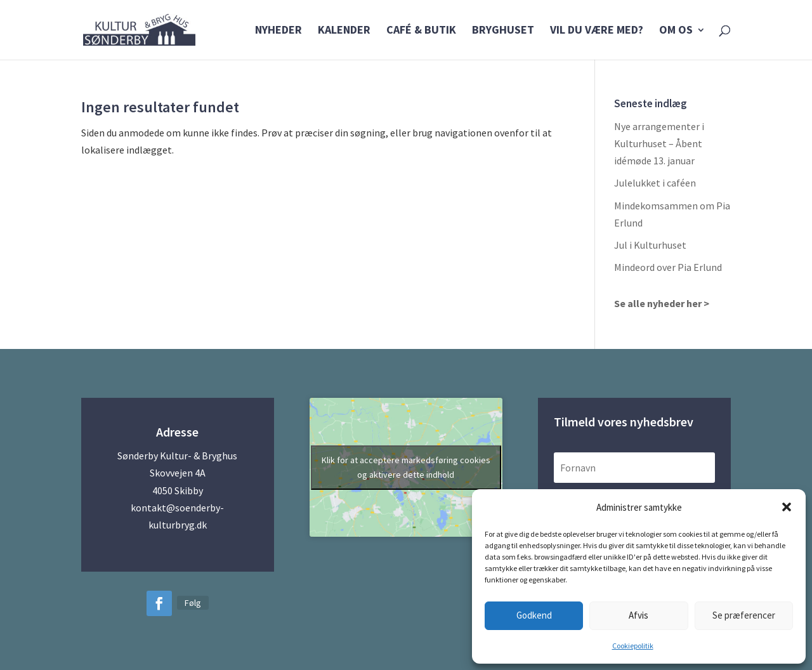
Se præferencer (744, 615)
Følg (193, 603)
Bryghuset (503, 31)
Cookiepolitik (633, 646)
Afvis (638, 615)
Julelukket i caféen (655, 183)
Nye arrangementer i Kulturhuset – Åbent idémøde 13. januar (659, 143)
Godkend (534, 615)
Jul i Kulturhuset (650, 245)
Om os (676, 31)
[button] (787, 507)
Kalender (344, 31)
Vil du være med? (597, 31)
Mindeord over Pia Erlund (668, 267)
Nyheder (278, 31)
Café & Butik (421, 31)
